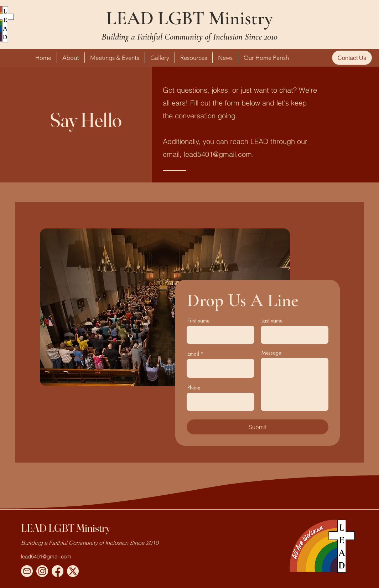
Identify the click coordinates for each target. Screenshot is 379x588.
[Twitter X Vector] (73, 571)
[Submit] (258, 427)
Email (193, 354)
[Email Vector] (27, 571)
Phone (194, 388)
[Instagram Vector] (42, 571)
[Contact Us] (352, 58)
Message (271, 353)
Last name (272, 321)
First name (198, 321)
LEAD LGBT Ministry (189, 18)
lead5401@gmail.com (218, 154)
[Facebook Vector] (58, 571)
